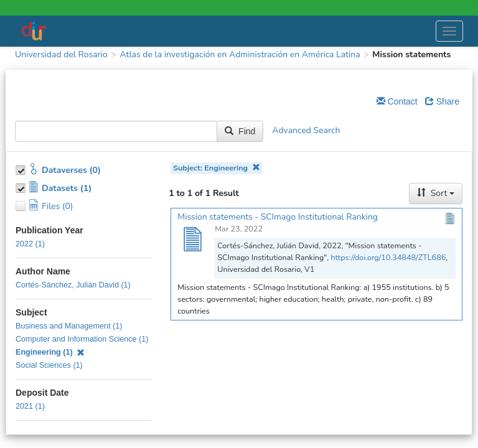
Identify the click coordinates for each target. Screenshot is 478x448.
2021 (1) (30, 406)
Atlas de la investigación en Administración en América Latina (240, 54)
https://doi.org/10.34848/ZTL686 (388, 257)
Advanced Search (306, 131)
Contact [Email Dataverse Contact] (397, 101)
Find (240, 131)
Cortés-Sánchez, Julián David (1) (73, 285)
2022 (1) (30, 244)
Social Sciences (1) (49, 365)
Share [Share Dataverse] (442, 101)
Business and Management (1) (69, 326)
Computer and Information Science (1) (82, 339)
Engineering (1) (50, 352)
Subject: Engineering (217, 168)
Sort (436, 193)
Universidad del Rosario (61, 54)
